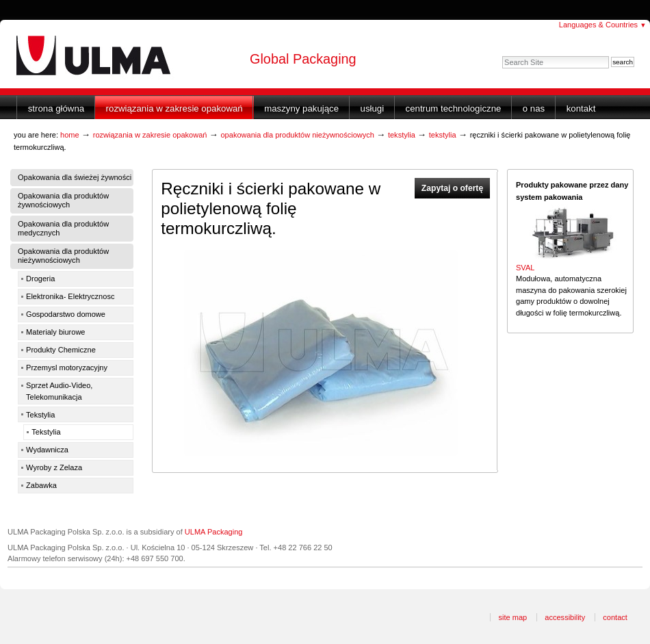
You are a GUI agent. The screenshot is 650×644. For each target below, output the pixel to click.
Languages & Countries (603, 25)
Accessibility (565, 617)
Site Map (512, 617)
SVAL (525, 268)
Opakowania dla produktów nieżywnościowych (297, 135)
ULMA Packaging (214, 532)
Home (70, 135)
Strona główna (56, 108)
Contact (615, 617)
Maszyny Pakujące (301, 108)
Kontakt (581, 108)
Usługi (373, 108)
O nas (534, 108)
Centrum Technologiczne (454, 108)
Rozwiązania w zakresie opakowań (174, 108)
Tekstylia (402, 135)
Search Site (502, 56)
